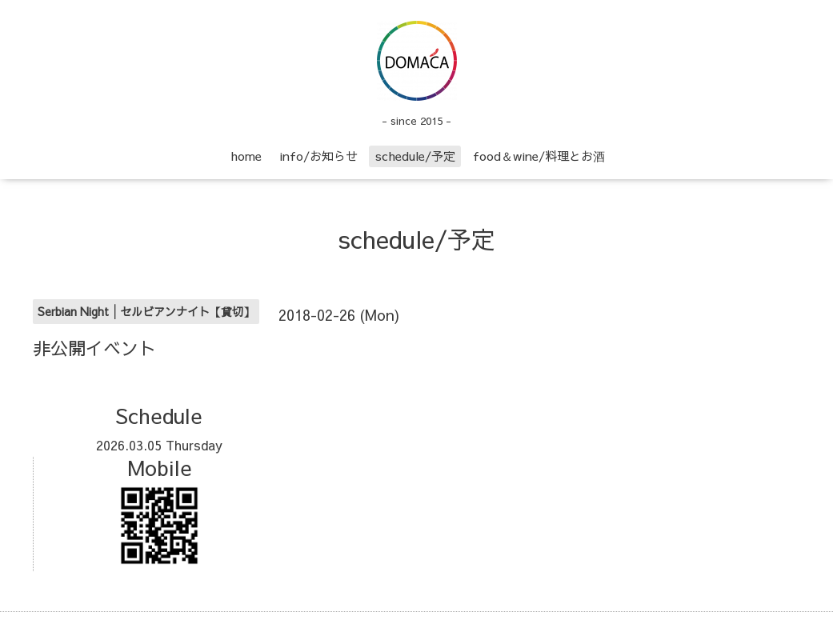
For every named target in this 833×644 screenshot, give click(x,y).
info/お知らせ (318, 156)
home (246, 156)
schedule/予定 (415, 156)
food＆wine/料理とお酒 (539, 156)
